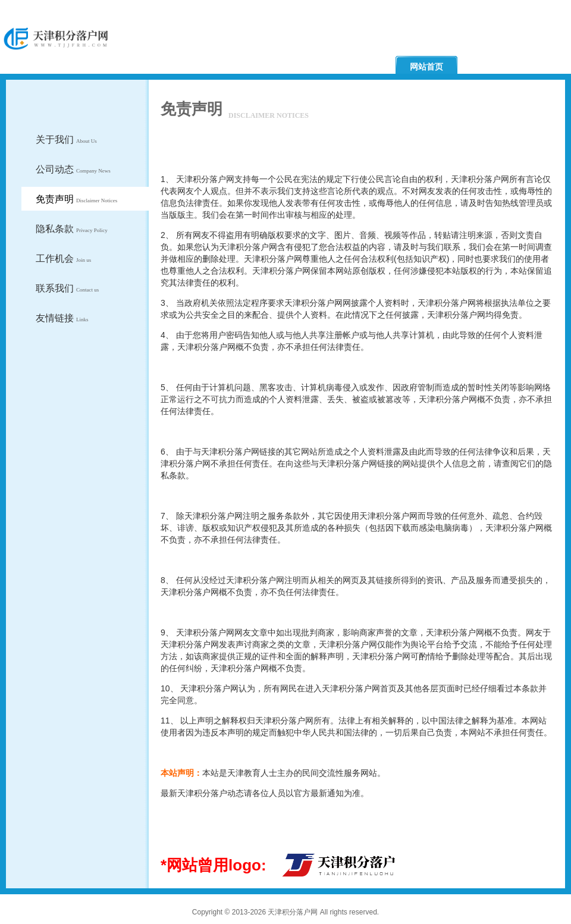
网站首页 (426, 67)
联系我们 (67, 288)
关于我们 (66, 140)
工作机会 (63, 259)
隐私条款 (72, 229)
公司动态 (73, 169)
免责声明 (76, 199)
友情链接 (62, 318)
